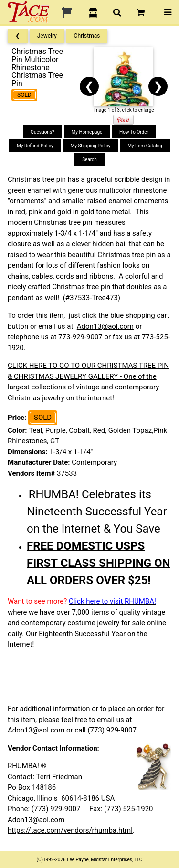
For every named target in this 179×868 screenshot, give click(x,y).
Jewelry (47, 36)
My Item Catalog (145, 146)
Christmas (87, 36)
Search (89, 160)
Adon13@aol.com (105, 326)
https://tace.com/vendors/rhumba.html (70, 830)
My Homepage (87, 132)
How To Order (134, 132)
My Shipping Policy (91, 146)
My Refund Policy (35, 146)
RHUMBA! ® (27, 766)
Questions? (42, 132)
